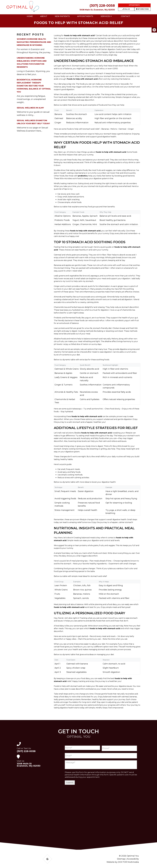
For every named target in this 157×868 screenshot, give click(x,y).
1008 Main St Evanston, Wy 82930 (29, 765)
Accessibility (133, 859)
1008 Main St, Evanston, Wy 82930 (97, 10)
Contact (126, 16)
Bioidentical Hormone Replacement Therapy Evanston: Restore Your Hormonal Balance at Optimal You (34, 86)
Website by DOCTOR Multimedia (123, 862)
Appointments (134, 5)
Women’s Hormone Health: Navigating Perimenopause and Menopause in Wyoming (34, 42)
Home (30, 16)
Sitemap (121, 859)
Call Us (126, 9)
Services (105, 16)
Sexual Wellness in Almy (30, 108)
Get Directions (142, 9)
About (44, 16)
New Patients (62, 16)
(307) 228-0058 (102, 6)
